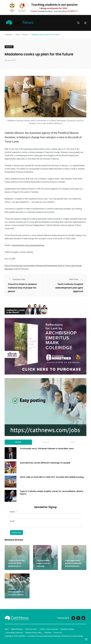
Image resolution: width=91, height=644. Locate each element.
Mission (9, 47)
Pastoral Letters (31, 629)
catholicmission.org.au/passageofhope (28, 245)
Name (13, 512)
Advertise (48, 633)
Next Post (76, 279)
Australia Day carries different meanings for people (45, 463)
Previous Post (17, 279)
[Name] (45, 516)
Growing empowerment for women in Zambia (16, 592)
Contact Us (58, 633)
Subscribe (16, 532)
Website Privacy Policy (34, 633)
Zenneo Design (78, 636)
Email (13, 521)
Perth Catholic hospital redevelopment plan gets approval (69, 288)
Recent (18, 442)
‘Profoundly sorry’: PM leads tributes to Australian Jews (47, 448)
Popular (45, 442)
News (7, 629)
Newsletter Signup (67, 629)
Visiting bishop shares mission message (43, 563)
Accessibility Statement (14, 633)
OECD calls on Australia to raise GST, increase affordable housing (52, 477)
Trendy (73, 442)
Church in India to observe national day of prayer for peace (22, 288)
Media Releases (17, 629)
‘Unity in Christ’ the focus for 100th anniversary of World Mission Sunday (16, 566)
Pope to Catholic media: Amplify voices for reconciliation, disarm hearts (52, 492)
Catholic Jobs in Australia (49, 629)
